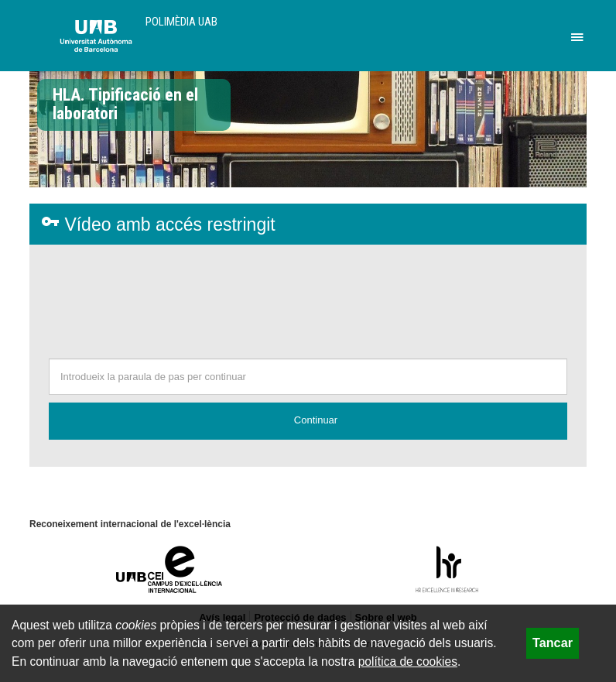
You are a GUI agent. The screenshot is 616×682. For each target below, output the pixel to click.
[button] (308, 421)
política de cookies (408, 661)
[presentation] (308, 306)
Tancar (553, 643)
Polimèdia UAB (181, 22)
